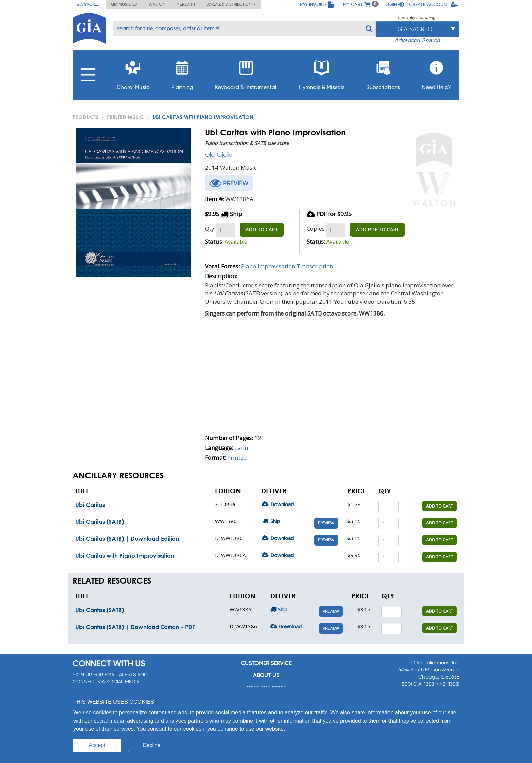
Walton (157, 4)
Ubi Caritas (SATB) (100, 522)
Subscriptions (383, 73)
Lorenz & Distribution (231, 4)
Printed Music (125, 117)
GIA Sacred (88, 4)
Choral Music (133, 73)
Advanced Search (417, 41)
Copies (316, 228)
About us (266, 675)
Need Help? (436, 73)
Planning (182, 73)
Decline (151, 745)
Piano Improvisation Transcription (287, 266)
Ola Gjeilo (219, 155)
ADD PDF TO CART (377, 230)
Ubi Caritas (90, 505)
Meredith (186, 4)
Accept (97, 745)
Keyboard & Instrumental (246, 73)
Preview (326, 523)
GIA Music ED (124, 4)
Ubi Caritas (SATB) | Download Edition (127, 539)
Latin (241, 448)
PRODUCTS (86, 117)
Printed (237, 457)
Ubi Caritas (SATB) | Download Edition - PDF (135, 627)
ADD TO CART (262, 230)
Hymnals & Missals (322, 73)
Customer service (266, 663)
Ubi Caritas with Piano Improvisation (125, 556)
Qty (210, 228)
